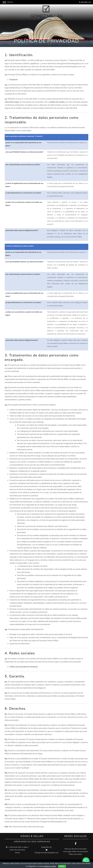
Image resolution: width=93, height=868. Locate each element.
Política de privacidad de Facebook (24, 667)
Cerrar (62, 866)
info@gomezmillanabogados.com (46, 853)
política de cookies (57, 102)
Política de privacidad (80, 852)
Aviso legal (67, 852)
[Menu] (8, 2)
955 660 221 (86, 2)
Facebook (14, 80)
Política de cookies (75, 854)
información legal (12, 102)
